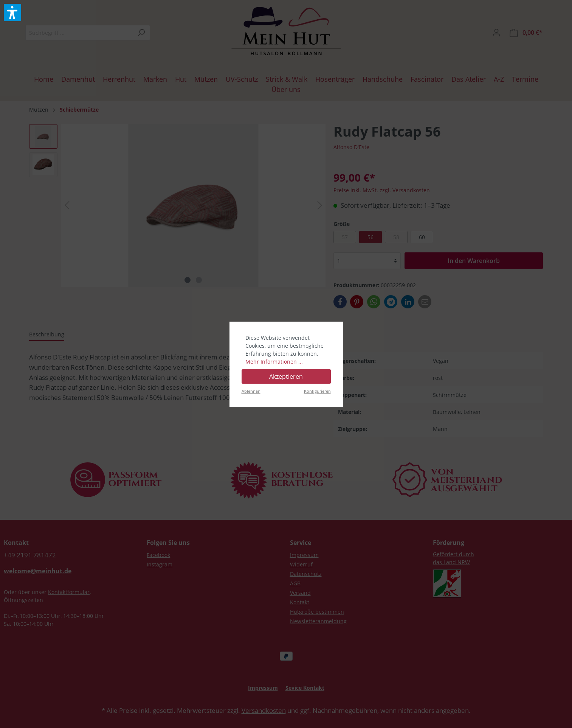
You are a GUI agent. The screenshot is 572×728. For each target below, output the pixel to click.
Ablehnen (251, 391)
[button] (12, 12)
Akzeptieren (286, 376)
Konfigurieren (317, 391)
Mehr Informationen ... (274, 362)
